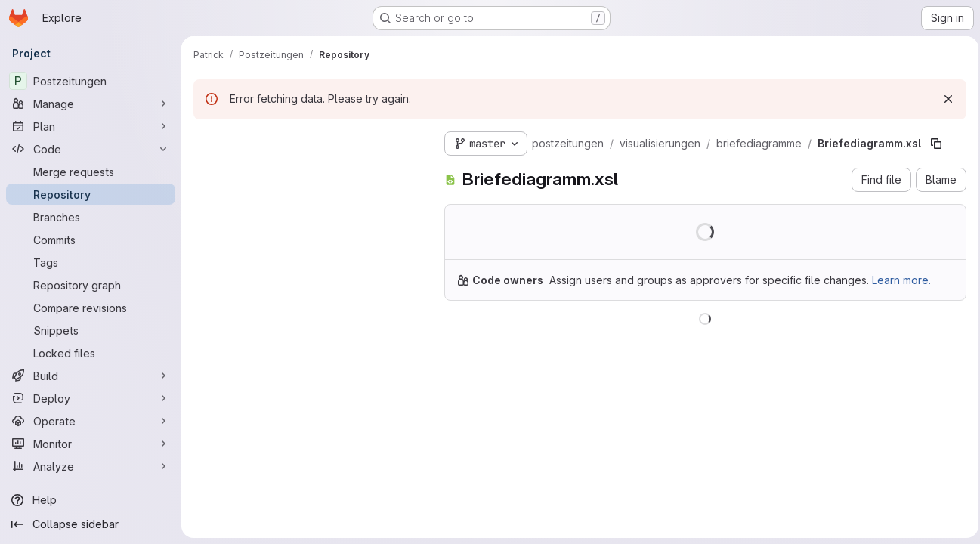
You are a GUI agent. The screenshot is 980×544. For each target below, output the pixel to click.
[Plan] (91, 126)
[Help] (91, 500)
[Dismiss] (944, 99)
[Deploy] (91, 398)
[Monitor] (91, 444)
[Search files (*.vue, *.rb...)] (307, 171)
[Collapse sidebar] (91, 524)
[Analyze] (91, 466)
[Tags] (91, 262)
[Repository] (91, 194)
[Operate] (91, 421)
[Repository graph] (91, 285)
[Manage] (91, 104)
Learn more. (901, 280)
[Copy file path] (936, 144)
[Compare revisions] (91, 308)
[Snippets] (91, 330)
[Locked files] (91, 353)
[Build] (91, 376)
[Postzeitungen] (91, 81)
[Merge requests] (91, 172)
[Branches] (91, 217)
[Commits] (91, 240)
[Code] (91, 149)
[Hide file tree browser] (206, 141)
